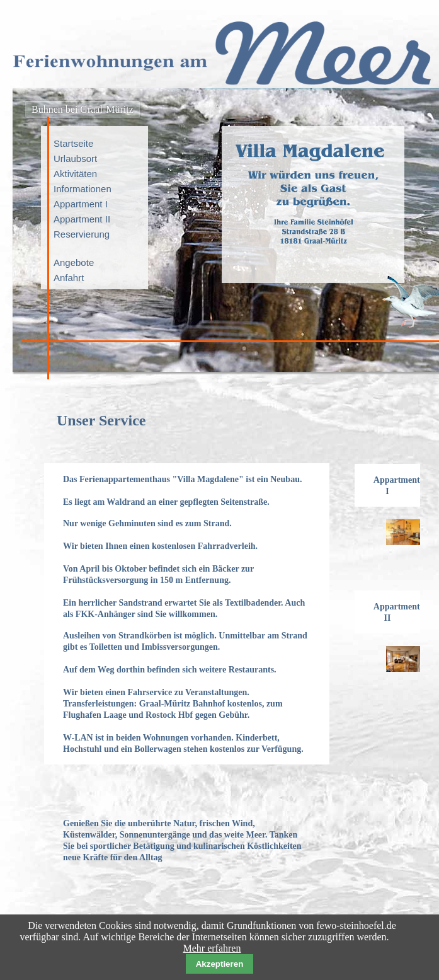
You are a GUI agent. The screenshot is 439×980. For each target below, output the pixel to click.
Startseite (73, 143)
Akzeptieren (220, 964)
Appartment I (81, 204)
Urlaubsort (75, 159)
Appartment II (82, 219)
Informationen (83, 189)
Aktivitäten (75, 174)
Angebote (74, 262)
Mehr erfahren (212, 948)
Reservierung (82, 234)
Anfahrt (69, 278)
